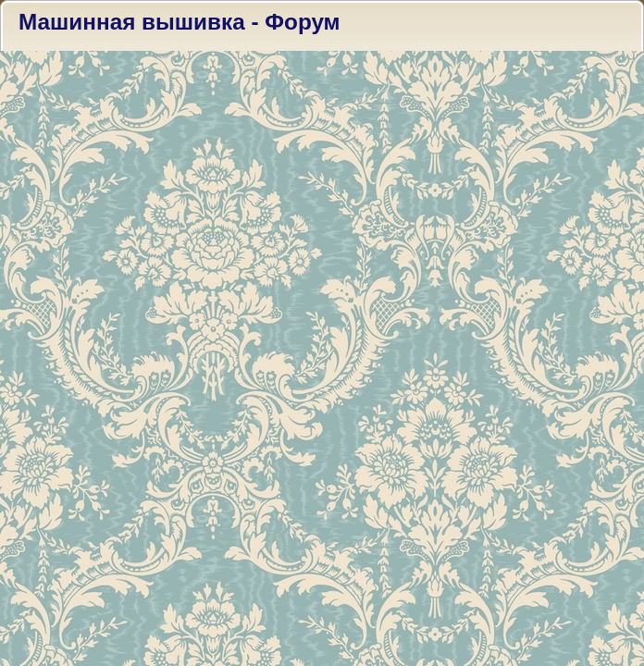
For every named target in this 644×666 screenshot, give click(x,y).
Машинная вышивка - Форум (180, 22)
